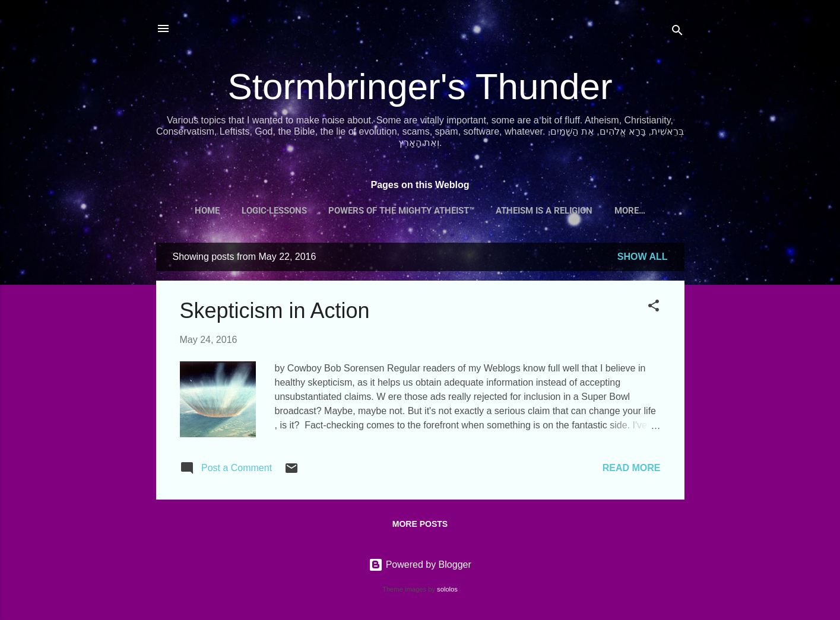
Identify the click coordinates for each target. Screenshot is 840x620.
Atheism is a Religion (544, 211)
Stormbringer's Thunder (420, 86)
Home (207, 211)
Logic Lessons (274, 211)
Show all (643, 257)
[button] (654, 308)
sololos (447, 589)
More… (630, 211)
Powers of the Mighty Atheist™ (401, 211)
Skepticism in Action (275, 311)
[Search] (677, 32)
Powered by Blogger (420, 565)
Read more (632, 468)
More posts (420, 524)
